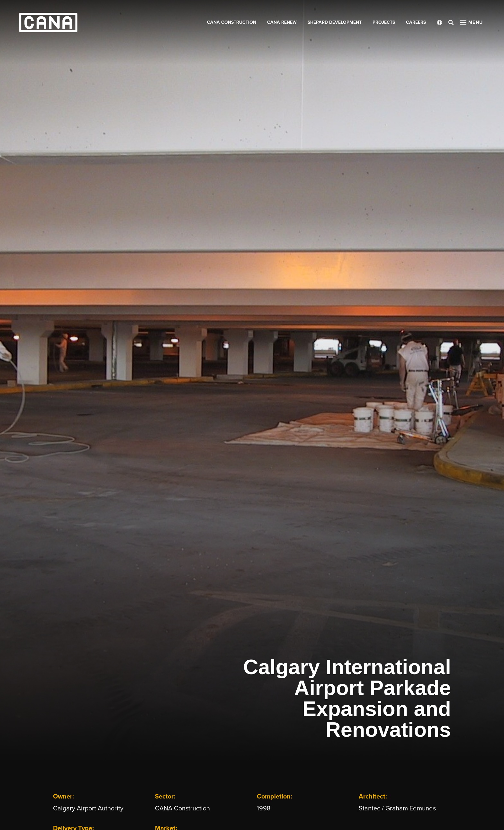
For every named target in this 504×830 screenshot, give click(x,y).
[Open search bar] (451, 22)
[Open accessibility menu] (439, 22)
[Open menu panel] (472, 22)
